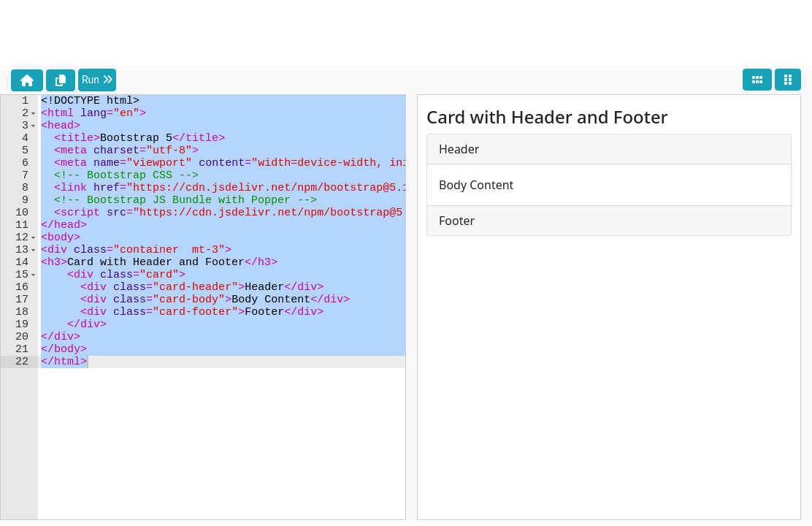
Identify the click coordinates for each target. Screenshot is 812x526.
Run (97, 80)
